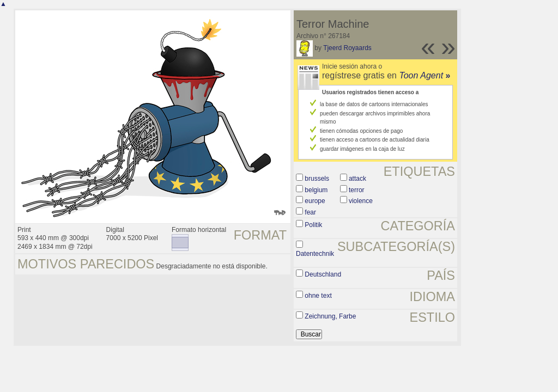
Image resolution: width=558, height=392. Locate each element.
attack (357, 179)
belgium (316, 190)
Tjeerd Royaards (347, 48)
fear (310, 212)
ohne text (318, 296)
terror (357, 190)
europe (315, 201)
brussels (317, 179)
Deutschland (323, 274)
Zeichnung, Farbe (330, 316)
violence (361, 201)
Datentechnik (315, 254)
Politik (313, 225)
